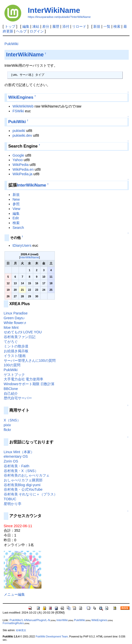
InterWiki (62, 620)
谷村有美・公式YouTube (23, 489)
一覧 (107, 26)
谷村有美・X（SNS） (21, 471)
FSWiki (18, 111)
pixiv (7, 425)
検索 (117, 26)
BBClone (11, 389)
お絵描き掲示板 (16, 351)
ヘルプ (21, 31)
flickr (8, 430)
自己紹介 (11, 393)
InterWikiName (54, 10)
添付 (66, 26)
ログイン (37, 31)
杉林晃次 (21, 630)
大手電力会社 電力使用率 (24, 379)
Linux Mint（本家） (19, 452)
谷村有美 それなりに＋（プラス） (31, 494)
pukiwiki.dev (22, 135)
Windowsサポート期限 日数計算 (29, 384)
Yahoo (18, 160)
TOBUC (10, 499)
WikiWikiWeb (23, 106)
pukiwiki (19, 131)
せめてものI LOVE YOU (23, 332)
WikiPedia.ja (23, 174)
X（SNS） (12, 420)
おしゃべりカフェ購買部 (23, 480)
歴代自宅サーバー (18, 398)
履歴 (56, 26)
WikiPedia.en (23, 169)
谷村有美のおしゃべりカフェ (27, 475)
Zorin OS (11, 461)
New (16, 199)
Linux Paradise (16, 313)
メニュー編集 (14, 594)
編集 (26, 26)
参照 (16, 204)
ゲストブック (14, 375)
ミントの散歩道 (16, 346)
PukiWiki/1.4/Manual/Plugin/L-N (30, 620)
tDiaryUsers (22, 245)
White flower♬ (15, 323)
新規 (97, 26)
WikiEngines (21, 97)
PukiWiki (11, 44)
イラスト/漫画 (15, 356)
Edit (16, 218)
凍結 (36, 26)
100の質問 (12, 365)
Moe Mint (11, 328)
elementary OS (16, 456)
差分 (46, 26)
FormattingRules (13, 623)
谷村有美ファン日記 (20, 337)
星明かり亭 (13, 504)
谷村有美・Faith (17, 466)
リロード (79, 26)
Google (18, 155)
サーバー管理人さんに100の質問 (30, 361)
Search (18, 228)
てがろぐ (11, 342)
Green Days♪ (14, 318)
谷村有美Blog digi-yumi (22, 485)
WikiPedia (21, 165)
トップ (10, 26)
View (16, 209)
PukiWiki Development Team (52, 637)
